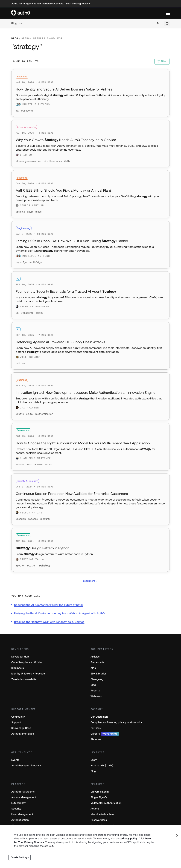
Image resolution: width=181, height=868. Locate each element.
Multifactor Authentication (106, 803)
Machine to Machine (102, 814)
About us (96, 739)
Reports (95, 691)
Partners (96, 728)
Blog (14, 24)
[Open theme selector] (167, 24)
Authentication (20, 820)
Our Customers (99, 717)
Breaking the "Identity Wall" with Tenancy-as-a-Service (49, 622)
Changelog (97, 679)
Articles (95, 657)
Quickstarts (97, 662)
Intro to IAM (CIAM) (102, 766)
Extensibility (18, 803)
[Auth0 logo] (89, 13)
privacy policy (129, 839)
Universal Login (100, 792)
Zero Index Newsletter (24, 679)
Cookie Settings (20, 857)
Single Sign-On (99, 797)
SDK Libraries (98, 674)
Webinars (96, 696)
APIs (93, 668)
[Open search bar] (158, 23)
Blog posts (18, 668)
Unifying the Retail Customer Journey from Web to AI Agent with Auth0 (59, 613)
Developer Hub (20, 657)
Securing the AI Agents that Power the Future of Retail (49, 605)
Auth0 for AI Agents (23, 792)
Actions (95, 809)
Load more (90, 581)
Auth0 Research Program (26, 766)
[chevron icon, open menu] (21, 24)
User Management (22, 814)
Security (16, 809)
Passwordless (99, 820)
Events (15, 760)
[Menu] (168, 13)
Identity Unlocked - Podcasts (28, 674)
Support (16, 722)
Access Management (24, 797)
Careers (105, 734)
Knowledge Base (21, 728)
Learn (94, 760)
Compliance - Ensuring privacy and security (116, 722)
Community (18, 717)
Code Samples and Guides (27, 662)
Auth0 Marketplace (23, 734)
